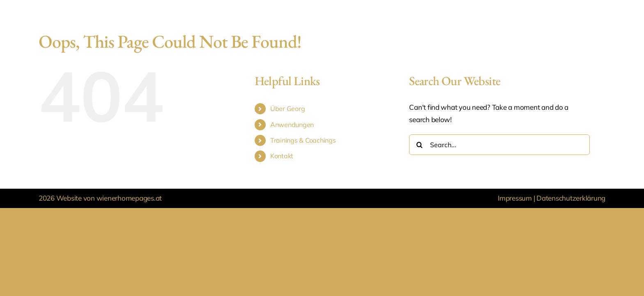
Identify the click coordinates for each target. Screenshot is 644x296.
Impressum (515, 198)
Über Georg (287, 109)
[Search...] (499, 145)
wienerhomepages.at (129, 198)
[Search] (419, 145)
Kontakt (282, 156)
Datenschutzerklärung (571, 198)
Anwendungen (292, 125)
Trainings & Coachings (303, 140)
